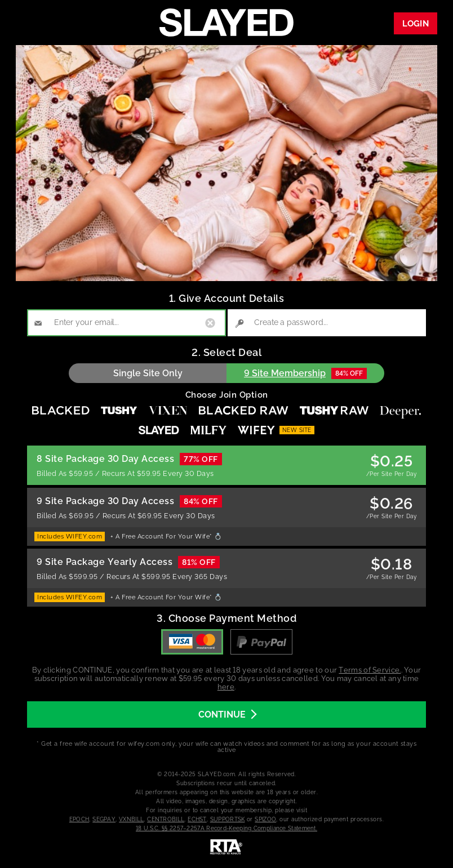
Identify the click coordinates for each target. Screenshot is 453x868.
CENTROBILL (166, 819)
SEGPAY (104, 819)
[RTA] (226, 862)
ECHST (197, 819)
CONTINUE (227, 715)
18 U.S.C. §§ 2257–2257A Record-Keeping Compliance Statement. (226, 828)
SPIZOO (265, 819)
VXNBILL (131, 819)
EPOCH (79, 819)
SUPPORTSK (228, 819)
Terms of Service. (370, 670)
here (226, 687)
